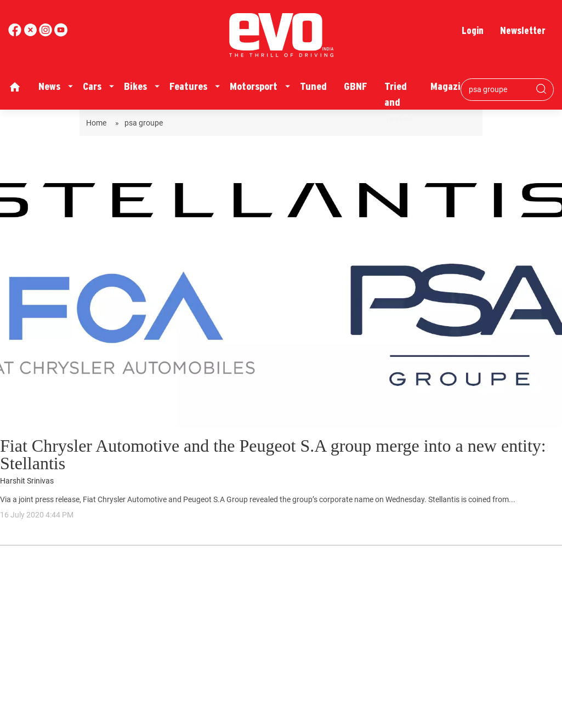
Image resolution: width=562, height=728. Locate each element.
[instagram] (61, 34)
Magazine (451, 86)
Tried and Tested (399, 102)
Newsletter (523, 30)
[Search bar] (499, 89)
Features (188, 86)
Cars (92, 86)
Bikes (135, 86)
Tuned (313, 86)
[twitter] (31, 34)
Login (473, 30)
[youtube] (47, 34)
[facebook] (16, 34)
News (49, 86)
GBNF (356, 86)
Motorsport (254, 86)
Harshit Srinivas (27, 481)
